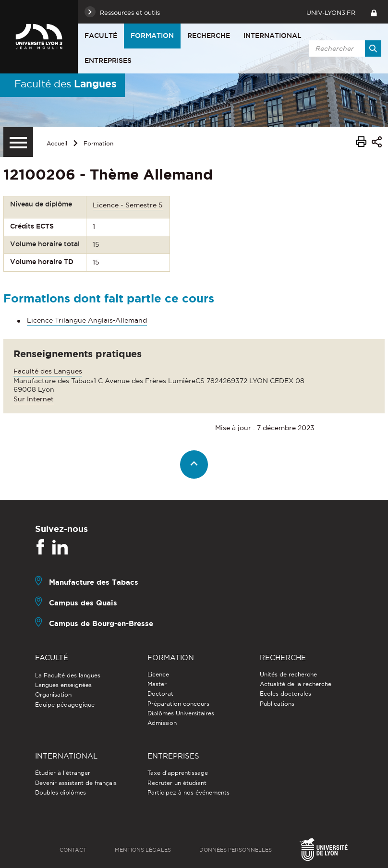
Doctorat (160, 693)
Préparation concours (178, 704)
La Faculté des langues (68, 675)
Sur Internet (34, 399)
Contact (73, 850)
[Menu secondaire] (18, 142)
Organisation (53, 694)
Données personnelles (236, 850)
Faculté (101, 36)
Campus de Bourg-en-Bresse (101, 623)
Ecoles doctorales (285, 693)
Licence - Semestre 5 (128, 205)
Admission (162, 723)
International (273, 36)
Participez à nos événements (188, 792)
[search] (343, 48)
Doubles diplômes (61, 792)
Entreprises (108, 60)
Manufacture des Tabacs (94, 582)
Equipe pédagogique (65, 705)
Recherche (209, 36)
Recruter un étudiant (177, 783)
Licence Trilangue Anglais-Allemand (87, 320)
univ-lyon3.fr (331, 12)
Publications (277, 704)
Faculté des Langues (48, 371)
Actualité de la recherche (296, 684)
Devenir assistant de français (76, 783)
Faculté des (66, 84)
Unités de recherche (288, 674)
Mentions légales (143, 850)
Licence (158, 674)
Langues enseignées (63, 685)
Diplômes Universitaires (181, 713)
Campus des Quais (83, 603)
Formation (152, 36)
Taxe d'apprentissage (178, 773)
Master (157, 684)
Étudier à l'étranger (63, 773)
